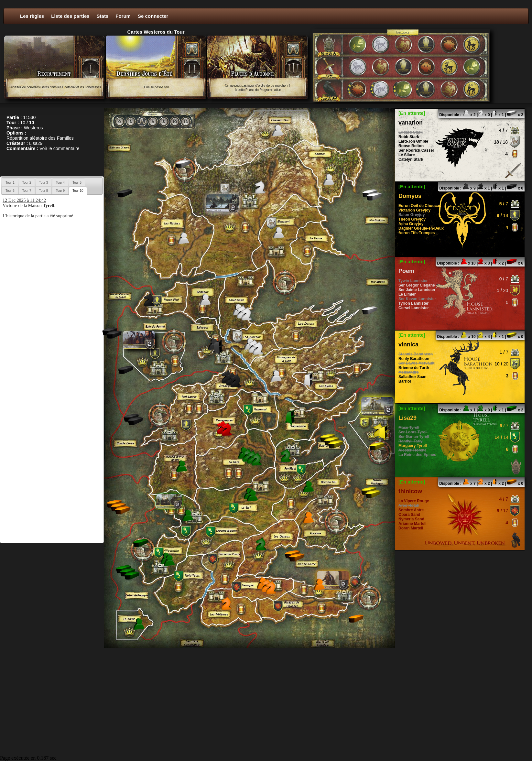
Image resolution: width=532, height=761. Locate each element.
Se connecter (153, 16)
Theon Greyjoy (412, 219)
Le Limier (407, 294)
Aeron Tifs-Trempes (417, 233)
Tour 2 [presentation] (27, 183)
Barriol (405, 381)
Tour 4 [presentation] (60, 183)
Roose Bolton (411, 146)
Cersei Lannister (414, 308)
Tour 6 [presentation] (10, 191)
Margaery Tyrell (413, 446)
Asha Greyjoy (411, 224)
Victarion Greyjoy (414, 210)
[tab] (10, 182)
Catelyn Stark (411, 159)
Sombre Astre (411, 510)
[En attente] (412, 113)
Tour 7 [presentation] (27, 191)
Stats (103, 16)
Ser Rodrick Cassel (416, 150)
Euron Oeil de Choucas (420, 206)
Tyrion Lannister (413, 303)
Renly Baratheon (414, 359)
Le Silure (407, 155)
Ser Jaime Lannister (417, 290)
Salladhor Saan (413, 377)
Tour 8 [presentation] (44, 191)
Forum (123, 16)
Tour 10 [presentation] (78, 191)
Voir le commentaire (60, 148)
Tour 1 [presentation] (10, 183)
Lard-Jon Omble (413, 141)
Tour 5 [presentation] (77, 183)
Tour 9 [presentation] (60, 191)
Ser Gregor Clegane (417, 285)
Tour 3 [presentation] (44, 183)
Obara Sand (409, 515)
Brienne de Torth (414, 368)
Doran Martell (411, 528)
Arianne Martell (413, 524)
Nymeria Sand (411, 519)
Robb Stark (409, 137)
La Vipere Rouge (414, 501)
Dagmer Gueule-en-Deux (421, 228)
